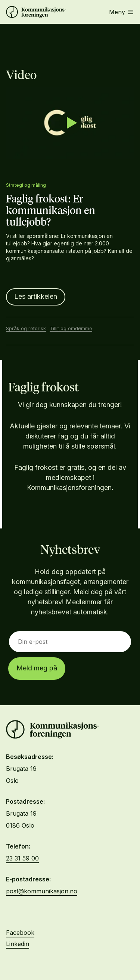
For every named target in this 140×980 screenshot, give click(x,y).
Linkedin (18, 944)
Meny (121, 12)
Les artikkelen (36, 296)
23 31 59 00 (22, 858)
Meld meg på (37, 668)
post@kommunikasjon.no (42, 891)
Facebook (20, 933)
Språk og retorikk (26, 328)
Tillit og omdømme (71, 328)
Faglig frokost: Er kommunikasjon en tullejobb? (51, 211)
